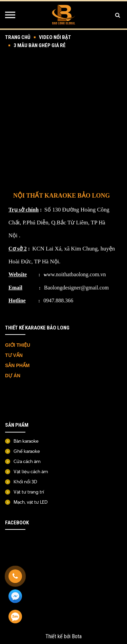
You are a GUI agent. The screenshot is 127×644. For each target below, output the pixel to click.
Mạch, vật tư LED (31, 502)
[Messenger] (15, 597)
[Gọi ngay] (15, 576)
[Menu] (10, 15)
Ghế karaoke (27, 451)
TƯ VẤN (15, 355)
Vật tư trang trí (29, 492)
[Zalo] (15, 617)
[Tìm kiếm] (118, 15)
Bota (77, 636)
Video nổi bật (55, 37)
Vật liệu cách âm (31, 471)
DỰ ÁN (13, 376)
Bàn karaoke (26, 441)
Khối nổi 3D (25, 482)
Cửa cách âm (27, 461)
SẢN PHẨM (17, 365)
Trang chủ (18, 37)
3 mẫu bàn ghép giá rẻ (39, 45)
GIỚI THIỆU (18, 345)
